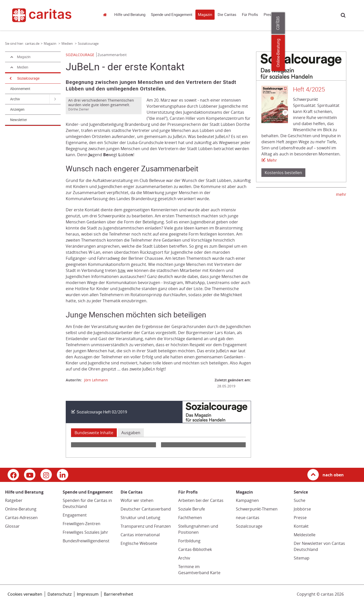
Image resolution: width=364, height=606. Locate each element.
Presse (269, 15)
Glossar (12, 526)
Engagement (75, 515)
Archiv (15, 99)
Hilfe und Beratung (130, 15)
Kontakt (301, 526)
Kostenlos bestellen (283, 173)
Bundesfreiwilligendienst (86, 541)
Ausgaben (131, 433)
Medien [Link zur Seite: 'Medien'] (67, 43)
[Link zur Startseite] (50, 15)
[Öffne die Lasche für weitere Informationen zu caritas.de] (357, 23)
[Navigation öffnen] (10, 78)
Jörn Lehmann (96, 380)
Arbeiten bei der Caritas (201, 500)
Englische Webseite (139, 543)
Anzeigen (17, 109)
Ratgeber (14, 500)
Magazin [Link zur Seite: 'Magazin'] (50, 43)
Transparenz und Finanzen (146, 526)
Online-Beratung (21, 509)
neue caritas (248, 518)
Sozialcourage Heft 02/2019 (102, 412)
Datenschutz (60, 594)
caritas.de (106, 15)
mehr (341, 194)
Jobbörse (302, 509)
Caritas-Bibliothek (195, 549)
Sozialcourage (28, 78)
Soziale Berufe (192, 509)
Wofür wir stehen (137, 500)
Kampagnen (247, 500)
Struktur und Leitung (140, 518)
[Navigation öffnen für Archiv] (55, 99)
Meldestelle (305, 535)
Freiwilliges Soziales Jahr (85, 532)
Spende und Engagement (172, 15)
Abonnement (20, 89)
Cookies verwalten (25, 594)
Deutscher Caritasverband (146, 509)
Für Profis (250, 15)
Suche (343, 15)
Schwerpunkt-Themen (257, 509)
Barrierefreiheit (119, 594)
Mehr (272, 160)
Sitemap (302, 558)
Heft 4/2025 (309, 89)
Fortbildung (189, 541)
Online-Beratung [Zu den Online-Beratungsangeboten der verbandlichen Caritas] (357, 53)
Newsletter (19, 120)
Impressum (88, 594)
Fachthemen (190, 518)
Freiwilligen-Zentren (82, 524)
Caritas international (140, 535)
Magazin (205, 15)
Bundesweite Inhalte (94, 433)
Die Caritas (227, 15)
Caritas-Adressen (21, 518)
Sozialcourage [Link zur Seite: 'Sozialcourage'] (88, 43)
